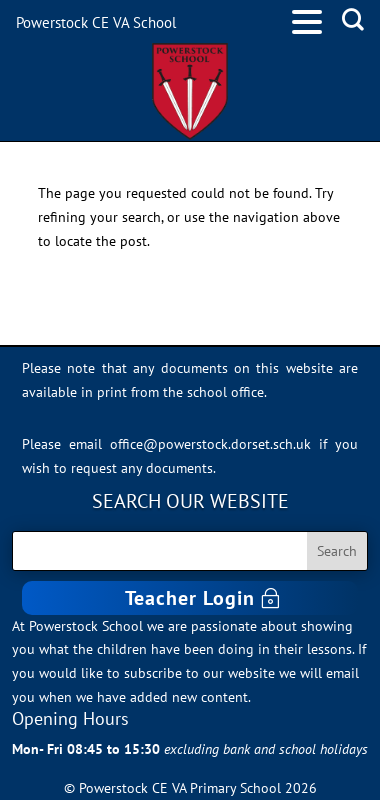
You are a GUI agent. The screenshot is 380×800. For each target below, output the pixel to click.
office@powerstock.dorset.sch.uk (210, 444)
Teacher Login (190, 598)
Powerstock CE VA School (96, 22)
